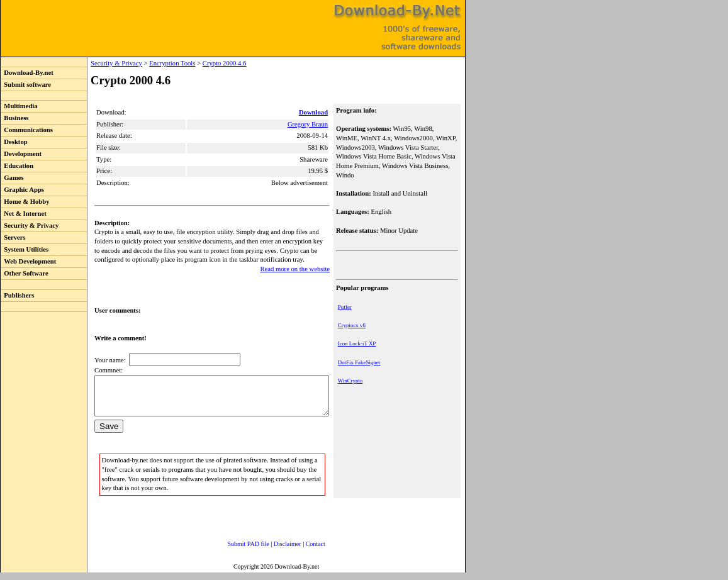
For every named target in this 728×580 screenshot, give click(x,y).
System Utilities (25, 249)
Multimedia (19, 106)
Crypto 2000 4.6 (199, 63)
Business (14, 118)
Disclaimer (275, 551)
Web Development (28, 261)
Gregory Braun (309, 124)
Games (12, 178)
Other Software (25, 273)
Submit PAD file (236, 551)
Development (21, 154)
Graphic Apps (22, 190)
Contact (303, 551)
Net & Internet (24, 214)
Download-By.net (27, 73)
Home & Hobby (25, 202)
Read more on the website (296, 269)
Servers (13, 237)
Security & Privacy (30, 226)
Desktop (14, 142)
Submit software (26, 85)
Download (315, 112)
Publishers (17, 295)
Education (17, 166)
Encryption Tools (146, 63)
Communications (27, 130)
